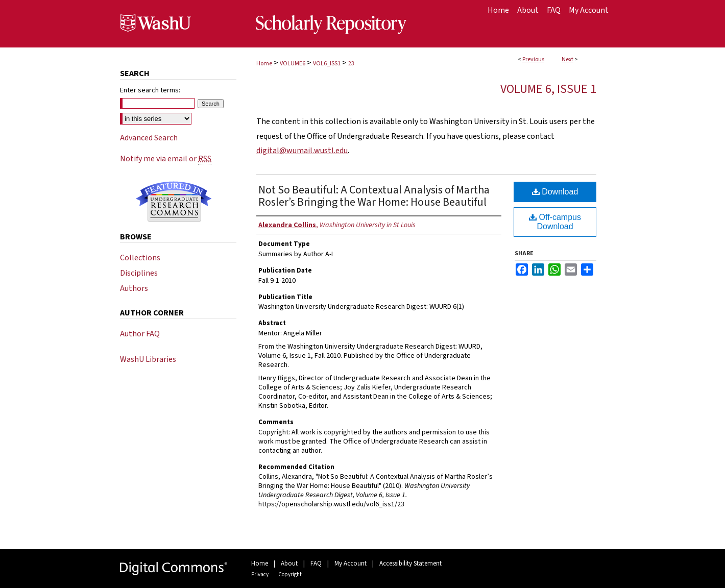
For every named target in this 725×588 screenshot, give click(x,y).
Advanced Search (149, 138)
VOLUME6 (293, 64)
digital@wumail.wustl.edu (302, 151)
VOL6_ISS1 (327, 64)
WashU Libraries (148, 359)
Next (567, 59)
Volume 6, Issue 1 (548, 89)
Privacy (260, 574)
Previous (533, 59)
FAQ (316, 563)
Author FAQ (140, 334)
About (289, 563)
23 (351, 64)
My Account (351, 563)
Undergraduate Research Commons (174, 202)
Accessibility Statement (410, 563)
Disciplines (139, 273)
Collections (140, 258)
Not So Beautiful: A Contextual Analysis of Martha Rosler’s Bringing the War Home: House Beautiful (374, 196)
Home (264, 64)
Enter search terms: (150, 90)
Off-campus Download (555, 222)
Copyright (290, 574)
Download (555, 192)
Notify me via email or (166, 159)
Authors (134, 288)
